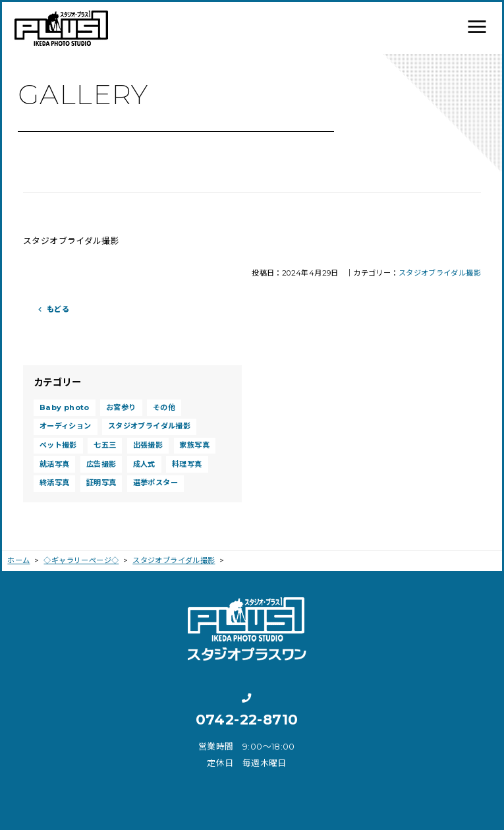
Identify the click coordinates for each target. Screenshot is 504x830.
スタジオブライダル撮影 (440, 273)
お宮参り (121, 407)
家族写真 (194, 445)
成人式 (144, 464)
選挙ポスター (155, 483)
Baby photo (65, 407)
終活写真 (55, 483)
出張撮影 (148, 445)
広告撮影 (101, 464)
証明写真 (101, 483)
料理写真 (187, 464)
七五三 (105, 445)
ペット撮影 (58, 445)
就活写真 (55, 464)
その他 (164, 407)
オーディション (66, 426)
